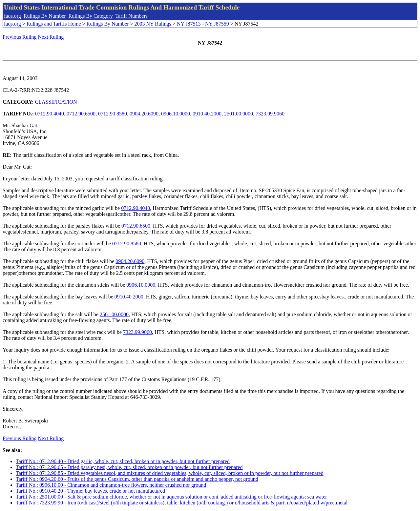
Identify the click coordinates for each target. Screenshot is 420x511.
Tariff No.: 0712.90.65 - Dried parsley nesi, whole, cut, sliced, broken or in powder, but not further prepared (129, 467)
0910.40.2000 (207, 114)
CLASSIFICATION (56, 102)
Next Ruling (51, 37)
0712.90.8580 (113, 114)
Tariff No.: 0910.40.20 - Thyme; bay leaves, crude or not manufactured (90, 491)
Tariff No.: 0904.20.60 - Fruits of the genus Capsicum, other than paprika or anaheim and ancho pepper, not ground (137, 479)
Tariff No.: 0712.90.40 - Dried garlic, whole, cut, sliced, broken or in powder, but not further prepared (123, 461)
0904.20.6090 (144, 114)
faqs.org (12, 16)
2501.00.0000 (239, 114)
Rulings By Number (45, 16)
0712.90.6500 (81, 114)
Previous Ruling (20, 37)
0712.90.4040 (50, 114)
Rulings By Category (91, 16)
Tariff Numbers (131, 16)
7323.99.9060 (270, 114)
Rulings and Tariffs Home (54, 24)
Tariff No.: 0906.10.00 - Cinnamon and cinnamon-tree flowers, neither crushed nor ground (111, 485)
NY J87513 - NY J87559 (203, 24)
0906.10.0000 (176, 114)
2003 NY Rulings (153, 24)
